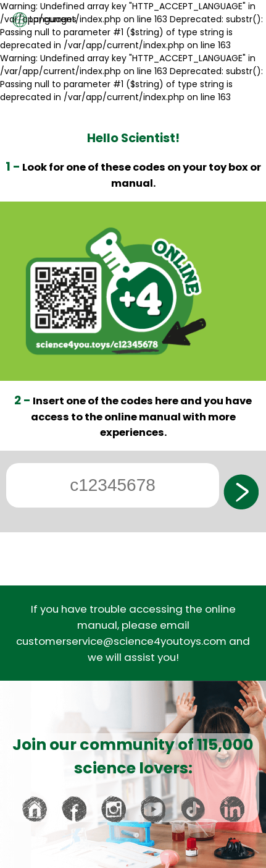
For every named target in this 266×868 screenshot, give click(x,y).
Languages (44, 20)
